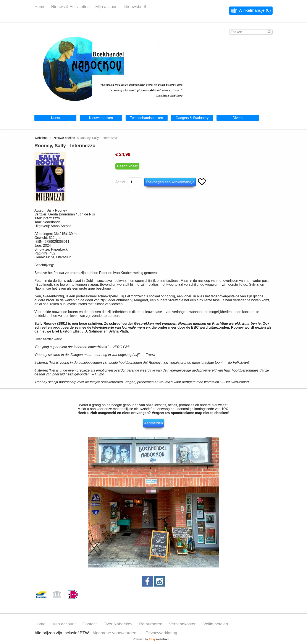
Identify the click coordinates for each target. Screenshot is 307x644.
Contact (90, 624)
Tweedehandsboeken (147, 118)
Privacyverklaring (161, 633)
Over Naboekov (118, 624)
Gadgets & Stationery (192, 118)
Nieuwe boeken (101, 118)
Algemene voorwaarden (114, 633)
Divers (238, 118)
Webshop (41, 138)
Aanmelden (153, 423)
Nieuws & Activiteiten (70, 7)
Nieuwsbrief (135, 7)
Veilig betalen (216, 624)
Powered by (151, 639)
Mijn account (107, 7)
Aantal (120, 182)
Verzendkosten (183, 624)
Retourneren (151, 624)
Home (40, 7)
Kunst (56, 118)
